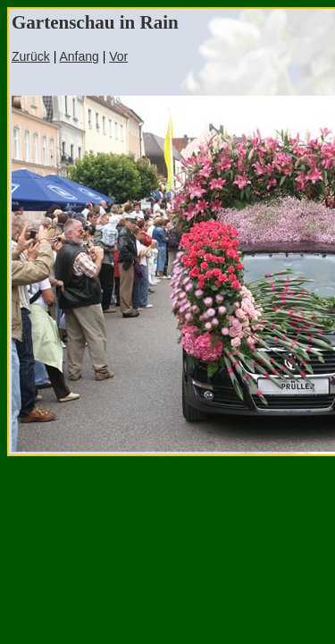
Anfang (79, 56)
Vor (118, 56)
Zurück (31, 56)
